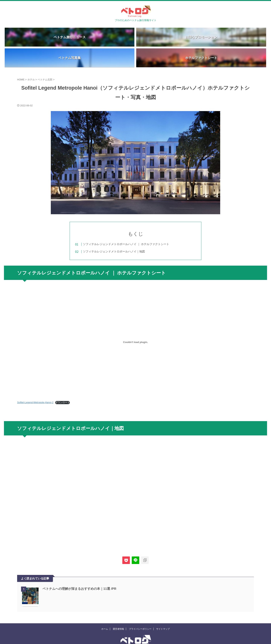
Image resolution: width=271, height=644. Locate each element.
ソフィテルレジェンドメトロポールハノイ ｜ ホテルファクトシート (134, 223)
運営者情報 (118, 611)
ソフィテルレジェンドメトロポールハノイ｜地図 (122, 231)
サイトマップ (163, 611)
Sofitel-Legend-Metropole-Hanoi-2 (35, 383)
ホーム (105, 611)
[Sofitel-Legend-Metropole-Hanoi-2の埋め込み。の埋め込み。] (135, 323)
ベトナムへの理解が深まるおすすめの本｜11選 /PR (77, 570)
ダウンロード (62, 383)
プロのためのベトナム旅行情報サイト (135, 634)
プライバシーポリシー (140, 611)
